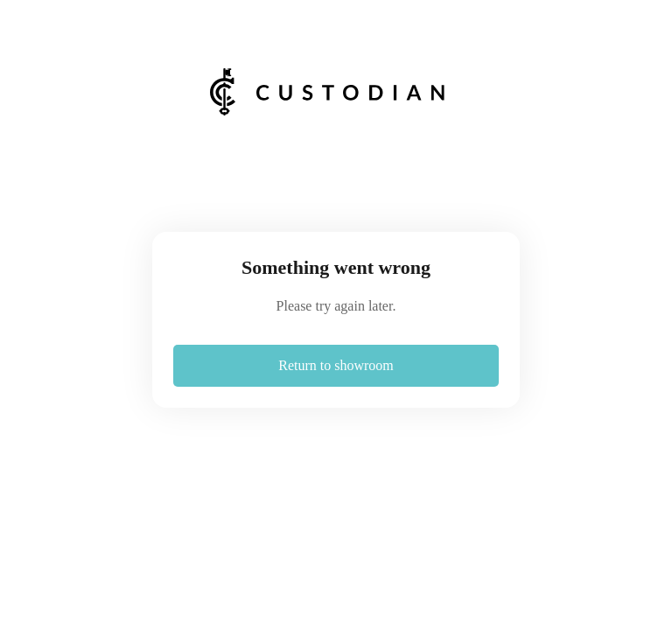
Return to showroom (336, 365)
